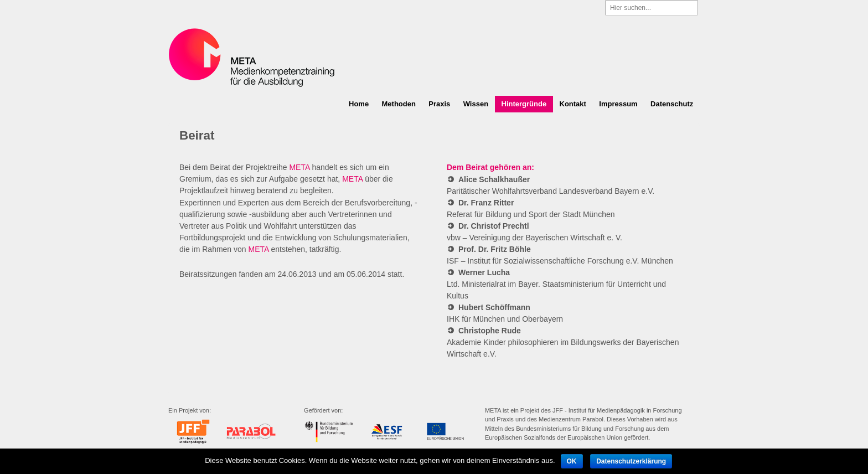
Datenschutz (672, 104)
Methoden (399, 104)
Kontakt (573, 104)
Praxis (439, 104)
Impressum (618, 104)
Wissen (476, 104)
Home (359, 104)
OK (572, 461)
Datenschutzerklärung (631, 461)
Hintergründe (524, 104)
